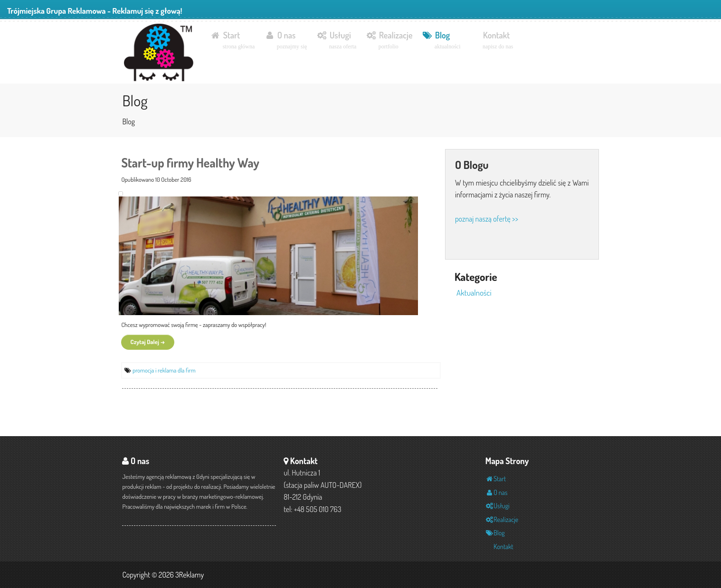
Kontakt (498, 41)
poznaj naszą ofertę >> (487, 219)
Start (232, 41)
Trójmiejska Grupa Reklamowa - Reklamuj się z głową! (95, 11)
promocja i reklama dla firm (164, 370)
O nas (285, 41)
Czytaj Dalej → (148, 342)
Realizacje (389, 41)
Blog (441, 41)
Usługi (336, 41)
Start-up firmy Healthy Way (190, 163)
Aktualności (474, 293)
